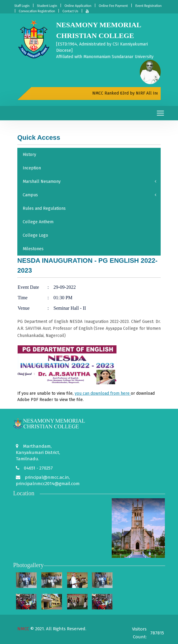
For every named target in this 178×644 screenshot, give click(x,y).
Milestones (33, 249)
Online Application (78, 6)
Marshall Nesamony (89, 181)
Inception (32, 168)
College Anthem (38, 222)
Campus (89, 195)
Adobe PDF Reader (35, 400)
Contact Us (70, 11)
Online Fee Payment (113, 6)
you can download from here (103, 393)
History (29, 155)
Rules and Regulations (44, 208)
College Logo (35, 235)
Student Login (47, 6)
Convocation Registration (37, 11)
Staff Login (22, 6)
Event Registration (148, 6)
